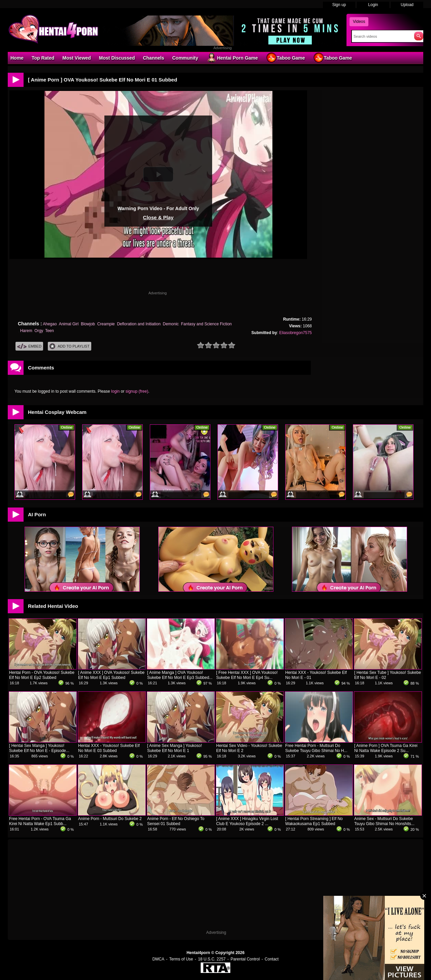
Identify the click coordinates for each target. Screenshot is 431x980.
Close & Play (158, 217)
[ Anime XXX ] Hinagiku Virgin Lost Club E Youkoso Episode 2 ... (247, 821)
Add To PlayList (70, 346)
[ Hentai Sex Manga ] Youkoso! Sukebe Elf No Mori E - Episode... (39, 748)
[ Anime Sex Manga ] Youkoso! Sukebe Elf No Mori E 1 (175, 748)
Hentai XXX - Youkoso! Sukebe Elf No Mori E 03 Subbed (109, 748)
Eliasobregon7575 (295, 333)
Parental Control (245, 959)
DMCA (158, 959)
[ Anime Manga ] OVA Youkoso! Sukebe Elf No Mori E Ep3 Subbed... (180, 675)
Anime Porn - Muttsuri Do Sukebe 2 (110, 819)
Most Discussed (117, 58)
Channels (153, 58)
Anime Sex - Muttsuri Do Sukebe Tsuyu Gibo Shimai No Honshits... (384, 821)
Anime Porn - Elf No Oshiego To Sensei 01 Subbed (176, 821)
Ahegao (50, 324)
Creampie (106, 324)
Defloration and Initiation (139, 324)
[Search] (381, 36)
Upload (407, 5)
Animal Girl (69, 324)
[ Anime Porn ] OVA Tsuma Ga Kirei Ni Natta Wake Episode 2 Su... (386, 748)
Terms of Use (181, 959)
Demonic (171, 324)
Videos (359, 22)
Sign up (339, 5)
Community (185, 58)
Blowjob (88, 324)
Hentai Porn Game (232, 58)
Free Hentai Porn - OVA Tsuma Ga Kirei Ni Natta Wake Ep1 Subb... (40, 821)
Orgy (39, 331)
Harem (26, 331)
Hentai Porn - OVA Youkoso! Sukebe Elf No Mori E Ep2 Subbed (42, 675)
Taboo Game (286, 58)
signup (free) (137, 391)
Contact (272, 959)
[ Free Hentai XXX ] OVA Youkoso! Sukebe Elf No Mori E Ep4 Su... (247, 675)
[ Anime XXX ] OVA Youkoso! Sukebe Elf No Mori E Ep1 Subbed (111, 675)
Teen (49, 331)
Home (17, 58)
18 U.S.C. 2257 (212, 959)
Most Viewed (77, 58)
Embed (29, 346)
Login (373, 5)
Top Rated (43, 58)
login (115, 391)
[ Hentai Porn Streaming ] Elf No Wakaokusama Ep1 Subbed (314, 821)
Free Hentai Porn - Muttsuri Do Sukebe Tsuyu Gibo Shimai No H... (316, 748)
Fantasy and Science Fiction (207, 324)
